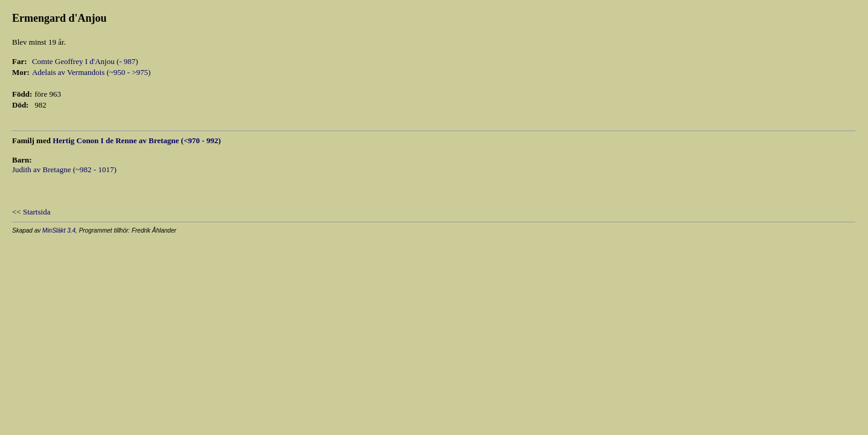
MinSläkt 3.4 (59, 230)
